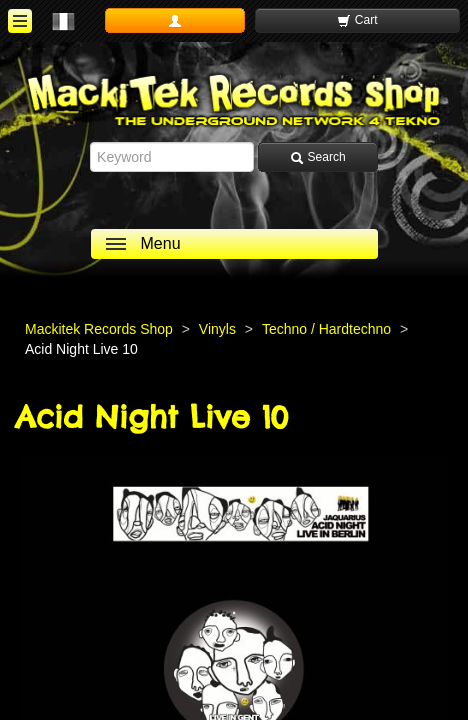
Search (317, 157)
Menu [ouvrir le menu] (161, 243)
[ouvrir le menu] (20, 21)
